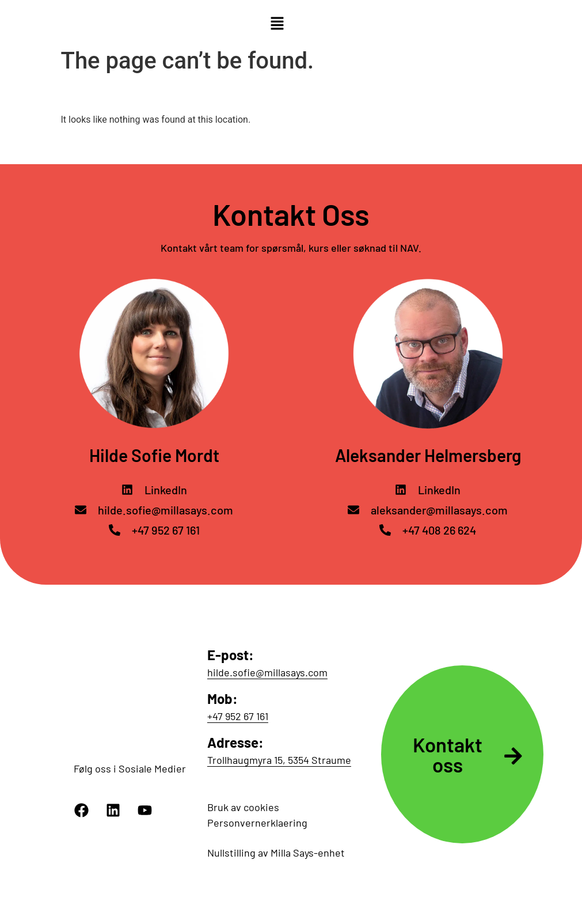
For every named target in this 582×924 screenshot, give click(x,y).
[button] (277, 24)
